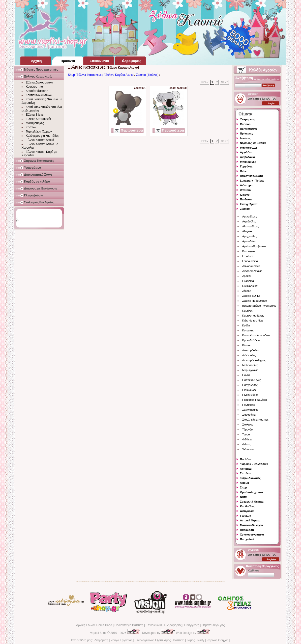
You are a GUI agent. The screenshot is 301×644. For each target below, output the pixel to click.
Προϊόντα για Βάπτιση (129, 625)
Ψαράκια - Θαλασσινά (254, 464)
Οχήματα (246, 469)
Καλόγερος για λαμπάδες (42, 136)
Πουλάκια (246, 459)
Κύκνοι (246, 345)
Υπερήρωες (248, 119)
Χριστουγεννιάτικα (252, 535)
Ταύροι (246, 434)
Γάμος (191, 640)
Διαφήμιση (101, 640)
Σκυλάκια (248, 425)
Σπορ (243, 487)
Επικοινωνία (154, 625)
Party (201, 640)
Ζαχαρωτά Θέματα (252, 502)
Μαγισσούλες (249, 148)
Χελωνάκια (249, 449)
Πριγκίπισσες (249, 129)
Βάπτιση (179, 640)
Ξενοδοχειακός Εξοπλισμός (153, 640)
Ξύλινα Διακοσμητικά (39, 82)
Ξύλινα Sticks (35, 115)
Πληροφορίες (173, 625)
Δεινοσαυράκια (251, 266)
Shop (71, 75)
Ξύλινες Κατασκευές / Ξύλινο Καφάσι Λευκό (105, 75)
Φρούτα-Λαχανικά (252, 492)
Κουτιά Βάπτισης (37, 91)
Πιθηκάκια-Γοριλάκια (255, 400)
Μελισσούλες (250, 365)
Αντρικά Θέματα (250, 520)
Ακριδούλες (249, 221)
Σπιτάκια (246, 473)
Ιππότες (245, 138)
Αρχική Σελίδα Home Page (94, 625)
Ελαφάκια (248, 281)
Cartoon (245, 124)
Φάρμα (244, 483)
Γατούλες (248, 256)
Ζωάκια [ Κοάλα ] (147, 75)
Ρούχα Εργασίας (121, 640)
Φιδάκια (247, 439)
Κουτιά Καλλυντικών (39, 95)
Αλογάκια (248, 231)
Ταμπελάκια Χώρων (39, 132)
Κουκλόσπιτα (34, 87)
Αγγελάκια (247, 152)
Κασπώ (31, 127)
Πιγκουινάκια (250, 395)
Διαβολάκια (247, 157)
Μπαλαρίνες (248, 162)
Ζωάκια (245, 209)
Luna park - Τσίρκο (252, 181)
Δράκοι (246, 276)
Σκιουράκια (249, 415)
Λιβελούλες (249, 355)
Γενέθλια (246, 516)
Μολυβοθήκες (35, 123)
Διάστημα (246, 185)
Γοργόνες (246, 166)
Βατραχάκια (249, 251)
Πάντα (246, 375)
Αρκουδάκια (249, 241)
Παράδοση (247, 530)
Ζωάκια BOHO (251, 296)
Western (245, 190)
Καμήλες (247, 311)
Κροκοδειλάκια (251, 340)
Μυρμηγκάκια (250, 370)
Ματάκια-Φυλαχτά (252, 525)
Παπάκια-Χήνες (252, 380)
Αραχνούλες (250, 236)
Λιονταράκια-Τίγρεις (254, 360)
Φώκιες (247, 444)
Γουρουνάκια (250, 261)
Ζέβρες (246, 291)
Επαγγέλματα (249, 204)
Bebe (243, 171)
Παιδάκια (246, 199)
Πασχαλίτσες (250, 385)
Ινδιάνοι (245, 195)
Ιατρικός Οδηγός (218, 640)
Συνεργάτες (192, 625)
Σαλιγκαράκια (250, 410)
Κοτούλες (248, 330)
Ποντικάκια (249, 405)
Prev (205, 82)
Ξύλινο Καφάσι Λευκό (40, 140)
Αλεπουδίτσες (251, 226)
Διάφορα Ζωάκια (252, 271)
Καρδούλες (247, 506)
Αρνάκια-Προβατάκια (255, 246)
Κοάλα (246, 325)
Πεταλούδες (249, 390)
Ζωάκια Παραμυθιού (255, 301)
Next (225, 82)
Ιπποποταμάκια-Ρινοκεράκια (259, 306)
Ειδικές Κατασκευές (39, 119)
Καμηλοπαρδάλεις (253, 316)
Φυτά (243, 497)
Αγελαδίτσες (250, 216)
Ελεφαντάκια (250, 286)
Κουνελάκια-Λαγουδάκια (257, 335)
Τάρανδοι (248, 429)
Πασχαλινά (247, 539)
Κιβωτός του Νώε (253, 321)
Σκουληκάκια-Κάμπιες (255, 420)
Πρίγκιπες (246, 134)
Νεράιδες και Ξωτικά (253, 143)
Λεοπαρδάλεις (251, 350)
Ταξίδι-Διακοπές (250, 478)
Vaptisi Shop (98, 633)
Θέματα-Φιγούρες (213, 625)
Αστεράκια (247, 511)
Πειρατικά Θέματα (251, 176)
